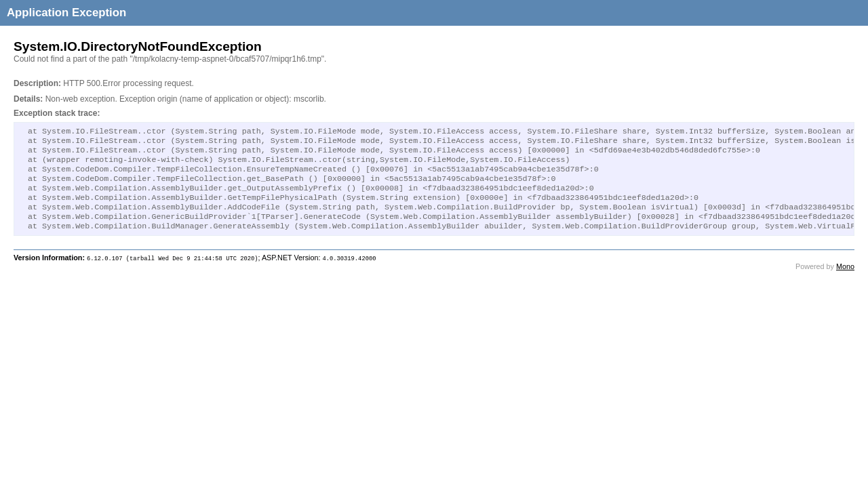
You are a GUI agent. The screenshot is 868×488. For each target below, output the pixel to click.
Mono (845, 281)
